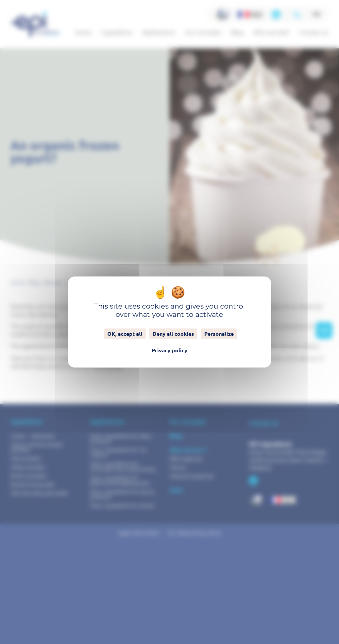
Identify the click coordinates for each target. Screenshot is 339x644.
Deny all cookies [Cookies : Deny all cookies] (173, 334)
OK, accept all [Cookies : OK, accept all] (125, 334)
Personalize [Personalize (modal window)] (219, 334)
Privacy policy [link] (169, 350)
